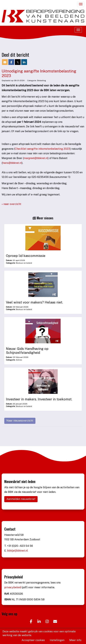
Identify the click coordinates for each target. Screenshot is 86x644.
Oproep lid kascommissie (26, 256)
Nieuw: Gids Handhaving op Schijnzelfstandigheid (27, 351)
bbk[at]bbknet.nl (17, 551)
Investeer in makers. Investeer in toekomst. (39, 399)
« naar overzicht (11, 204)
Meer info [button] (75, 640)
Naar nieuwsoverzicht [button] (20, 421)
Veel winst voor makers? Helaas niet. (34, 302)
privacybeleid (13, 587)
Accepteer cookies (33, 640)
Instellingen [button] (57, 640)
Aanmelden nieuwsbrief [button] (21, 499)
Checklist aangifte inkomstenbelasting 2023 (42, 149)
